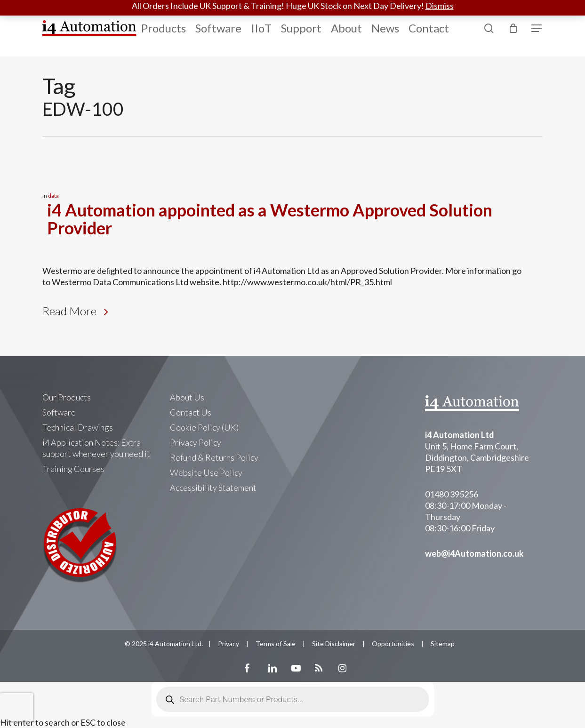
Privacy (228, 644)
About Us (187, 397)
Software (59, 412)
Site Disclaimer (334, 644)
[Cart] (513, 28)
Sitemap (443, 644)
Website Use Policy (206, 472)
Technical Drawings (78, 427)
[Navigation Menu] (537, 28)
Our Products (67, 397)
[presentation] (16, 707)
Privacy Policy (196, 442)
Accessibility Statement (213, 488)
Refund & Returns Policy (214, 457)
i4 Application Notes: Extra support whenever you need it (96, 448)
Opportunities (393, 644)
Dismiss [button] (440, 6)
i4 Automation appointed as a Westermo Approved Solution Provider (270, 219)
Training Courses (73, 469)
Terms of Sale (276, 644)
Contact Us (191, 412)
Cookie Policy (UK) (204, 427)
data (53, 196)
